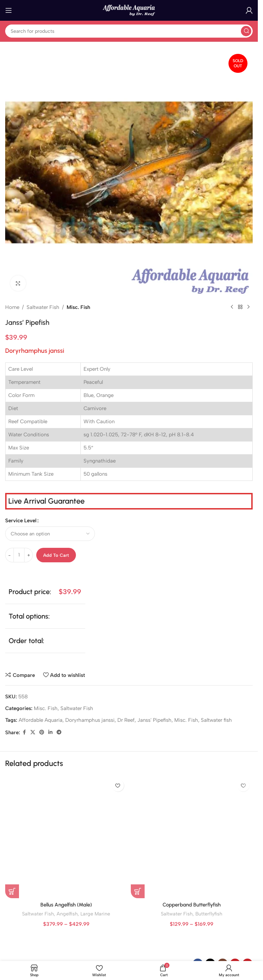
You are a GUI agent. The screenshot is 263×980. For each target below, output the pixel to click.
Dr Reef (126, 720)
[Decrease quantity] (9, 555)
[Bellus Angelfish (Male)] (66, 837)
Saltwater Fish (43, 307)
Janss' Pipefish (154, 720)
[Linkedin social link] (50, 732)
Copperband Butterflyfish (192, 905)
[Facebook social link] (24, 732)
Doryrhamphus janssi (90, 720)
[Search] (129, 31)
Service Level (21, 521)
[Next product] (249, 307)
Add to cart (56, 555)
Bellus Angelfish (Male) (66, 905)
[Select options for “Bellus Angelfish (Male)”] (12, 891)
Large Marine (95, 914)
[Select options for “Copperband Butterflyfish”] (138, 891)
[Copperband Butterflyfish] (192, 837)
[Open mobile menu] (9, 10)
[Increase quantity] (28, 555)
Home (12, 307)
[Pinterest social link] (42, 732)
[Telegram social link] (59, 732)
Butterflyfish (209, 914)
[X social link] (33, 732)
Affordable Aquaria (41, 720)
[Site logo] (129, 10)
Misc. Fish (78, 307)
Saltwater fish (216, 720)
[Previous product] (232, 307)
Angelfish (67, 914)
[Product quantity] (19, 555)
